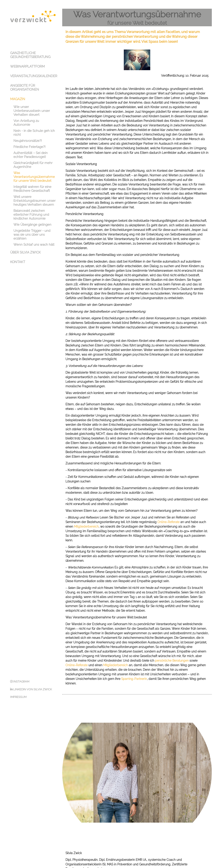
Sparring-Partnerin (134, 666)
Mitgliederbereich (86, 513)
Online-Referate (168, 509)
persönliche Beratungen (172, 647)
